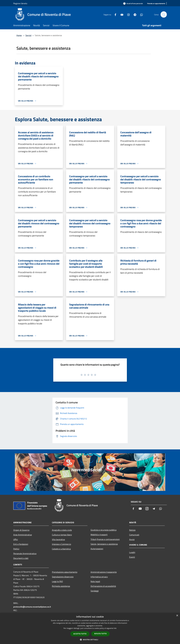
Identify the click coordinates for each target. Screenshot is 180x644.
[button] (90, 640)
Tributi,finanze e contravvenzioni (105, 539)
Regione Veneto (20, 3)
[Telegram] (134, 14)
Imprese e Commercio (61, 544)
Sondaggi (95, 591)
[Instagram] (127, 14)
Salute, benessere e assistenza (104, 544)
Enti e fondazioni (21, 544)
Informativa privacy (99, 577)
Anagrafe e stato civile (62, 530)
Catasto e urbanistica (61, 549)
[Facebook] (114, 14)
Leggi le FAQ (57, 581)
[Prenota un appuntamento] (156, 4)
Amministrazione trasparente (104, 572)
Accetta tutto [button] (80, 634)
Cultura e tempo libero (62, 535)
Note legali (95, 581)
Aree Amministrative (23, 535)
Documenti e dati (21, 558)
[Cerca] (164, 14)
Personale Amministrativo (25, 553)
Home (19, 35)
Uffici (16, 539)
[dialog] (90, 628)
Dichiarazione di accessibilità (103, 586)
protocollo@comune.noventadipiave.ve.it (32, 607)
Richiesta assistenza (61, 586)
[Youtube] (121, 14)
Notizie (132, 530)
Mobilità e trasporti (99, 535)
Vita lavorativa (58, 539)
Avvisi (132, 539)
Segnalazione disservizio (63, 577)
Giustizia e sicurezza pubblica (104, 530)
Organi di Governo (21, 530)
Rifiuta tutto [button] (100, 634)
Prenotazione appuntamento (65, 572)
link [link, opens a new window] (115, 628)
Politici (16, 549)
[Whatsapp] (140, 14)
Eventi (132, 557)
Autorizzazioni (97, 549)
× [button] (177, 616)
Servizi (28, 35)
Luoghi (132, 552)
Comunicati (134, 535)
